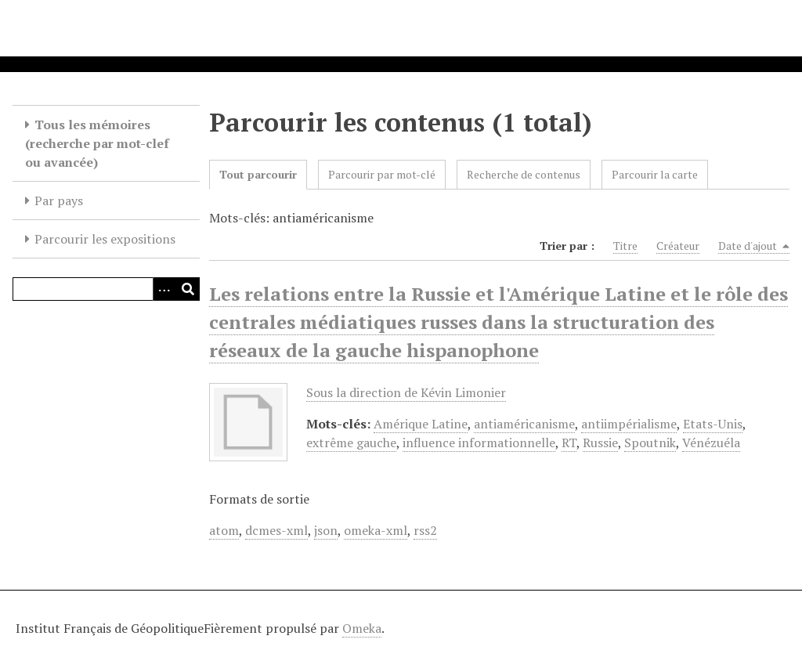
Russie (600, 443)
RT (569, 443)
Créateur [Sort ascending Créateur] (678, 246)
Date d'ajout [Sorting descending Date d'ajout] (754, 246)
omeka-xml (376, 530)
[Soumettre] (188, 289)
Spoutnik (650, 443)
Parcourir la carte (655, 174)
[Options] (164, 289)
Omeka (362, 628)
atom (224, 530)
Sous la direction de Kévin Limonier (406, 392)
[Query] (106, 289)
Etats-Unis (713, 424)
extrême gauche (351, 443)
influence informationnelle (479, 443)
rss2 (425, 530)
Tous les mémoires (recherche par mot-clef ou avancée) (97, 143)
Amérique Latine (421, 424)
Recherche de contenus (524, 174)
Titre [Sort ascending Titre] (625, 246)
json (326, 530)
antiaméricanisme (524, 424)
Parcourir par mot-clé (382, 174)
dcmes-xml (276, 530)
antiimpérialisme (629, 424)
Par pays (59, 201)
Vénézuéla (711, 443)
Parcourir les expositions (105, 239)
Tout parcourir (258, 174)
